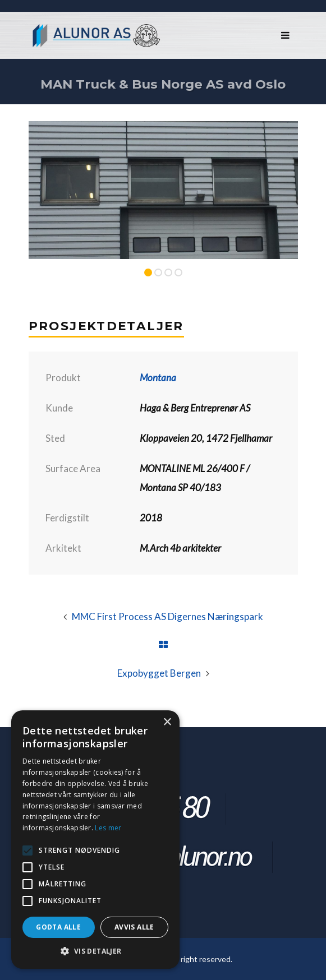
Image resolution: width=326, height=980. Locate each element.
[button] (95, 951)
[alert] (95, 840)
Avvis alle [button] (134, 927)
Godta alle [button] (58, 927)
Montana (158, 378)
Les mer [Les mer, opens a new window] (108, 828)
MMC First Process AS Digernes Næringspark (167, 616)
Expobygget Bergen (159, 673)
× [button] (167, 722)
